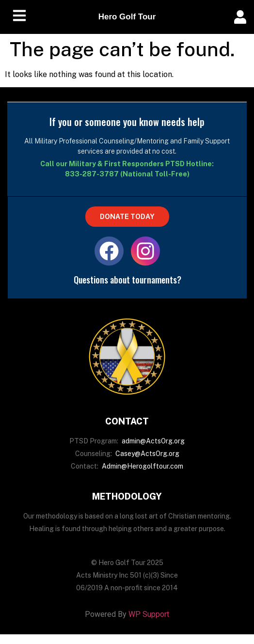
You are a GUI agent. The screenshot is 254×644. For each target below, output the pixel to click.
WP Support (149, 614)
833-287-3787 (92, 174)
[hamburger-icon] (19, 17)
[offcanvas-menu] (240, 17)
